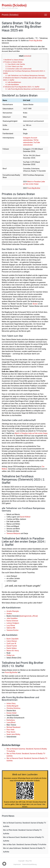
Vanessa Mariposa (13, 533)
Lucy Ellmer (11, 625)
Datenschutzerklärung (29, 864)
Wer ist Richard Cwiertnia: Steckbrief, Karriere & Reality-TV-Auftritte (25, 825)
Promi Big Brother (36, 41)
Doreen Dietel (11, 713)
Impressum (17, 864)
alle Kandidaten (12, 85)
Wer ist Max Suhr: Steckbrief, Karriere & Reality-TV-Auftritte (25, 845)
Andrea (9, 614)
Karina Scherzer (12, 621)
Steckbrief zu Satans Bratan (13, 60)
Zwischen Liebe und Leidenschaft (18, 69)
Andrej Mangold (12, 706)
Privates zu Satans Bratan (13, 62)
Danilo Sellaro (12, 648)
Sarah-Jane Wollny (13, 734)
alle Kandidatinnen (13, 82)
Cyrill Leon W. (12, 643)
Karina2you (11, 720)
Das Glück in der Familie (15, 64)
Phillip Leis (11, 655)
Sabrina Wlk (11, 628)
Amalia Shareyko (13, 611)
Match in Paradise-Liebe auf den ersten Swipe (31, 433)
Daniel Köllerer (25, 517)
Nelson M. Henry (13, 651)
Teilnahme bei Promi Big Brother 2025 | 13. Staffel (21, 87)
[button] (4, 864)
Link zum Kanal (36, 804)
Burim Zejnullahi (12, 639)
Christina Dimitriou (13, 708)
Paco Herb (10, 730)
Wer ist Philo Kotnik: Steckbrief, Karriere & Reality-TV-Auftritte (23, 832)
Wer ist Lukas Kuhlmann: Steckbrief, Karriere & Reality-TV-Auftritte (24, 850)
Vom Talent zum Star (14, 66)
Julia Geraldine (12, 618)
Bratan (35, 304)
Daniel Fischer (12, 646)
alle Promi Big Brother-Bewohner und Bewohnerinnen (25, 89)
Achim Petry (11, 703)
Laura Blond (11, 722)
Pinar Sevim (11, 732)
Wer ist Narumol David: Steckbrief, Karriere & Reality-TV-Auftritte (24, 839)
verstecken (27, 56)
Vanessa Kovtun (12, 630)
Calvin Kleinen (12, 641)
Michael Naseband (13, 727)
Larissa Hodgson (13, 623)
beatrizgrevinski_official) (29, 616)
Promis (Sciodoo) (10, 15)
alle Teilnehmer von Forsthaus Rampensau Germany (25, 75)
